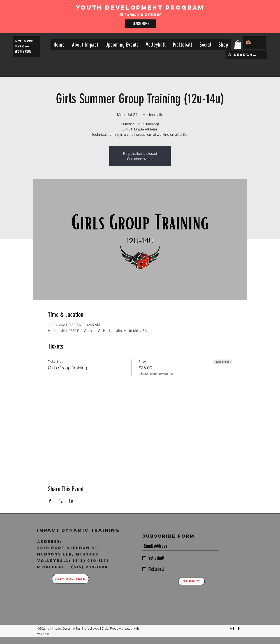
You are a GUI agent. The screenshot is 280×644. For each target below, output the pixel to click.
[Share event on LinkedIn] (71, 501)
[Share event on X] (61, 501)
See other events (140, 159)
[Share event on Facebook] (50, 501)
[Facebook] (239, 628)
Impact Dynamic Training (79, 530)
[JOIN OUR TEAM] (70, 579)
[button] (85, 45)
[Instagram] (232, 628)
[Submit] (191, 581)
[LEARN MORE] (141, 24)
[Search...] (246, 55)
